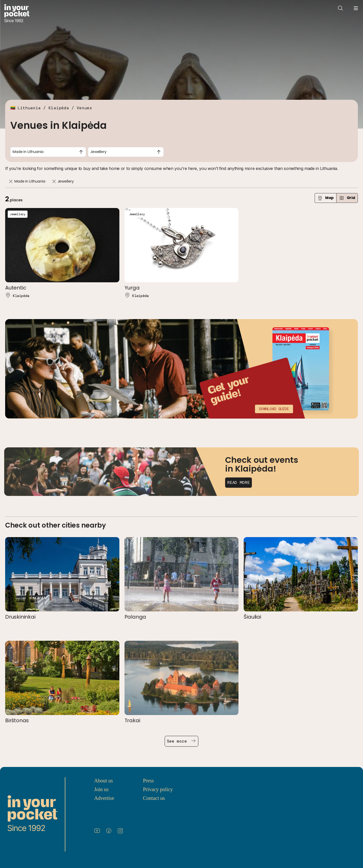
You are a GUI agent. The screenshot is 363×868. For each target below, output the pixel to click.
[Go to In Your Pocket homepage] (17, 14)
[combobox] (48, 152)
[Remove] (11, 181)
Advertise (104, 798)
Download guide (274, 409)
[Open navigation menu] (356, 8)
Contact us (154, 798)
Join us (101, 789)
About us (104, 781)
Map (326, 198)
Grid (347, 198)
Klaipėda (59, 108)
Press (148, 781)
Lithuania (29, 108)
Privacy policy (158, 789)
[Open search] (340, 8)
